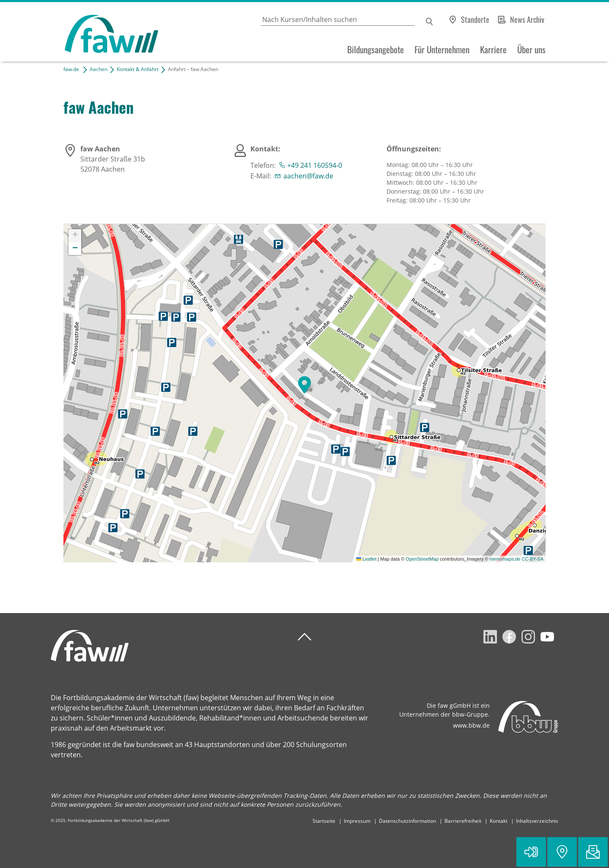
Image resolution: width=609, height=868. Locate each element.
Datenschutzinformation (407, 821)
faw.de (71, 69)
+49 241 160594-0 (315, 165)
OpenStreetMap (422, 559)
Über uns (531, 49)
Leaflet (366, 559)
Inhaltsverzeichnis (537, 821)
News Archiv (527, 19)
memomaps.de (505, 559)
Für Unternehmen (442, 49)
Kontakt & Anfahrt (138, 69)
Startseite (324, 821)
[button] (304, 385)
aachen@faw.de (308, 176)
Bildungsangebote (376, 49)
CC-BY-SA (532, 559)
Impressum (357, 821)
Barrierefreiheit (463, 821)
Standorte (475, 19)
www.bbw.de (471, 725)
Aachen (99, 69)
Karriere (493, 49)
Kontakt (499, 821)
